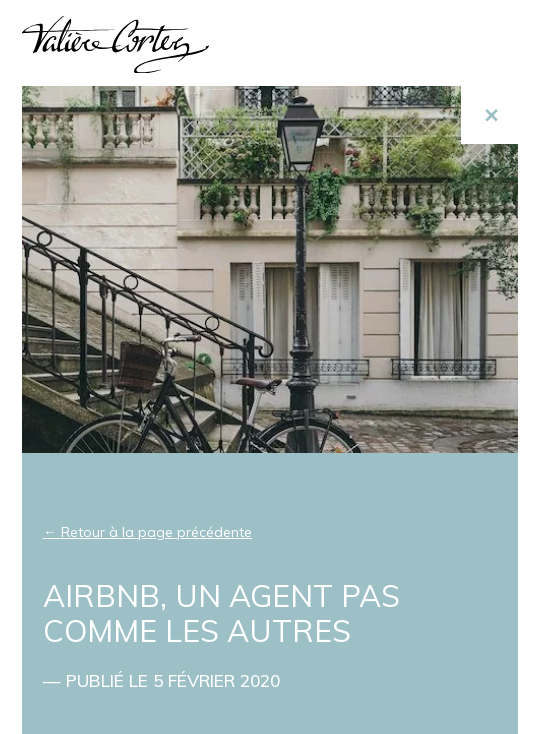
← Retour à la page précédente (147, 532)
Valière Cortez (115, 45)
